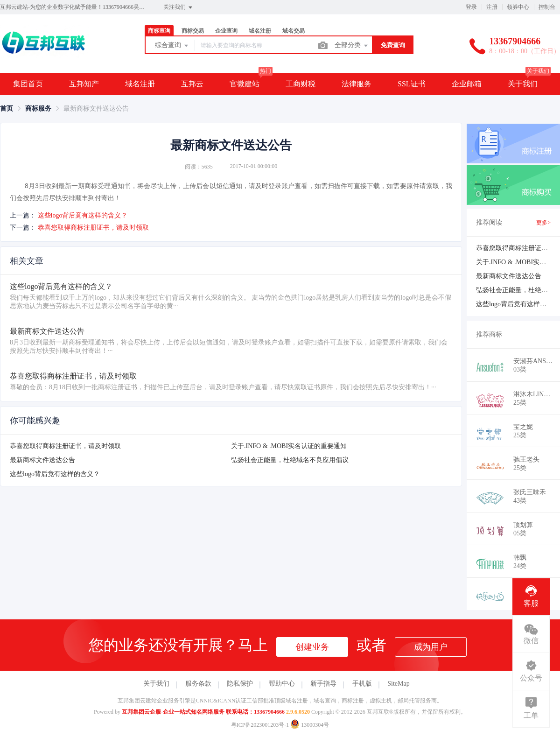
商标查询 (159, 31)
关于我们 (523, 84)
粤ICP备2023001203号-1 (260, 725)
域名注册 (260, 31)
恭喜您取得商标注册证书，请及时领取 (93, 228)
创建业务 (312, 647)
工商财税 (301, 84)
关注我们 (178, 7)
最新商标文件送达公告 (42, 460)
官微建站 (245, 84)
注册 (492, 7)
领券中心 (518, 7)
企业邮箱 (467, 84)
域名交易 (294, 31)
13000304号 (310, 725)
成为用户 (431, 647)
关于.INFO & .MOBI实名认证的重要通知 (289, 446)
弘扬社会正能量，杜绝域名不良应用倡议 (290, 460)
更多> (543, 223)
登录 (471, 7)
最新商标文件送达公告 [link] (96, 109)
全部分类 (352, 46)
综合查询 (172, 46)
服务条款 (198, 684)
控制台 (547, 7)
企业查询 (226, 31)
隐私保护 (240, 684)
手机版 (362, 684)
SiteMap (398, 684)
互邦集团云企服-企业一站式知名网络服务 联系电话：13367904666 (203, 712)
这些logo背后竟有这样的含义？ (83, 215)
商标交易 (193, 31)
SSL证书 (412, 84)
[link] (7, 109)
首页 (7, 109)
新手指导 (323, 684)
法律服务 (357, 84)
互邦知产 (84, 84)
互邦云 (192, 84)
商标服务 (38, 109)
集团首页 (28, 84)
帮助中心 (282, 684)
